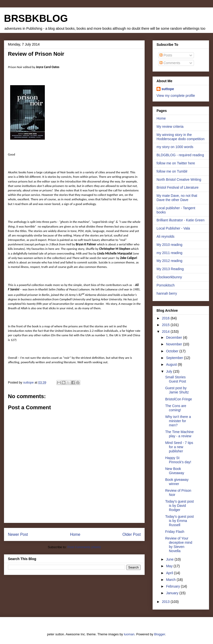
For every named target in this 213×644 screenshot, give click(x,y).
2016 (166, 318)
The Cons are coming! (176, 408)
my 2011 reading (169, 253)
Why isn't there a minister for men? (178, 421)
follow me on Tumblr (172, 171)
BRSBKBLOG (36, 18)
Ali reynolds (165, 236)
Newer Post (18, 534)
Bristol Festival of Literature (178, 187)
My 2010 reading (169, 245)
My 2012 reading (169, 261)
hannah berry (167, 293)
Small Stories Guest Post (176, 379)
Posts (166, 55)
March (171, 580)
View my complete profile (176, 96)
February (173, 586)
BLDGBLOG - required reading (180, 155)
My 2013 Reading (170, 269)
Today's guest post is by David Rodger (180, 506)
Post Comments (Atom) (84, 547)
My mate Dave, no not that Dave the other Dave (177, 198)
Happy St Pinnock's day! (178, 460)
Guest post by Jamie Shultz (177, 390)
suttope (168, 89)
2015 (166, 325)
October (173, 351)
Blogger (160, 634)
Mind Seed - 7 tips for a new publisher (179, 447)
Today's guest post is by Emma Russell (180, 521)
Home (75, 534)
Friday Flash (175, 532)
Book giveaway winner (177, 482)
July (170, 371)
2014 (166, 332)
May (170, 566)
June (170, 559)
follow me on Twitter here (176, 163)
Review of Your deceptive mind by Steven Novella (179, 544)
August (172, 364)
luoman (129, 634)
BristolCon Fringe (179, 399)
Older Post (132, 534)
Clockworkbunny (169, 277)
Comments (170, 63)
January (173, 593)
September (175, 358)
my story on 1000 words (175, 147)
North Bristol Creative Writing (179, 180)
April (170, 573)
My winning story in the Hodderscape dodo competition (181, 137)
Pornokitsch (166, 285)
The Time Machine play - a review (179, 434)
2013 (166, 602)
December (174, 337)
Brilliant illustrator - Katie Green (181, 220)
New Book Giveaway (175, 471)
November (174, 344)
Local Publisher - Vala (173, 228)
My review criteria (170, 127)
